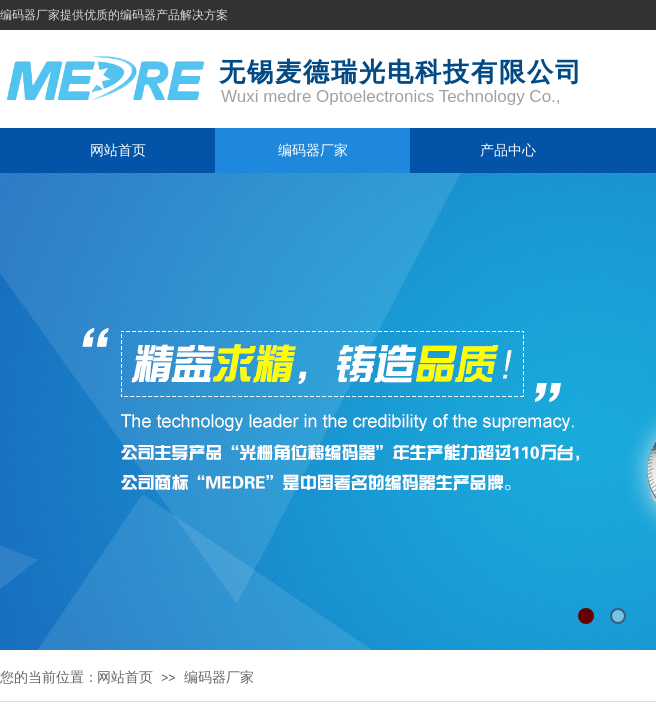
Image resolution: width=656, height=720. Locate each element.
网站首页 (118, 150)
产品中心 (508, 150)
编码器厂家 (313, 150)
